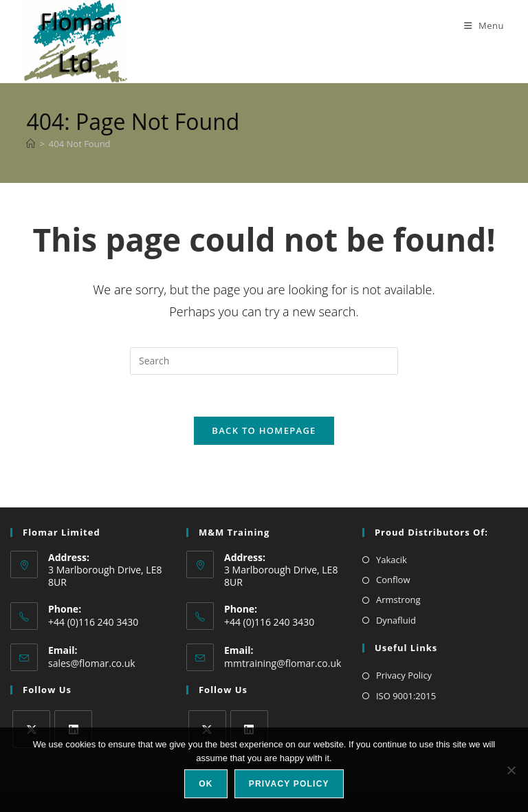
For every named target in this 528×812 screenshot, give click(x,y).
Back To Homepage (264, 430)
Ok (206, 784)
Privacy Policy (404, 675)
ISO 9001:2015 (406, 696)
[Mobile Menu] (479, 25)
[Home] (31, 144)
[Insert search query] (264, 361)
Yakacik (392, 560)
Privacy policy (289, 784)
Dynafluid (396, 620)
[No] (511, 770)
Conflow (393, 580)
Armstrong (398, 600)
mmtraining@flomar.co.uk (283, 663)
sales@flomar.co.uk (92, 663)
